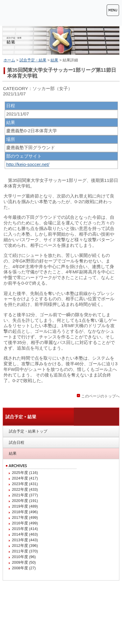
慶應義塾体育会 (38, 13)
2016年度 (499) (25, 523)
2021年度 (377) (25, 495)
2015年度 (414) (25, 529)
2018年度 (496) (25, 512)
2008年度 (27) (24, 568)
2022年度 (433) (25, 489)
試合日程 (17, 442)
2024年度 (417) (25, 478)
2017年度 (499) (25, 517)
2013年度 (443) (25, 540)
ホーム (9, 60)
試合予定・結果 (33, 60)
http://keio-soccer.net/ (28, 164)
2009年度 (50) (24, 562)
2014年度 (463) (25, 534)
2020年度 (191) (25, 501)
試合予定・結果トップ (28, 431)
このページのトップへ (100, 396)
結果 (54, 60)
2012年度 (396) (25, 546)
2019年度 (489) (25, 506)
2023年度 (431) (25, 484)
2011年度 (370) (25, 551)
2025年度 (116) (25, 473)
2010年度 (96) (24, 557)
